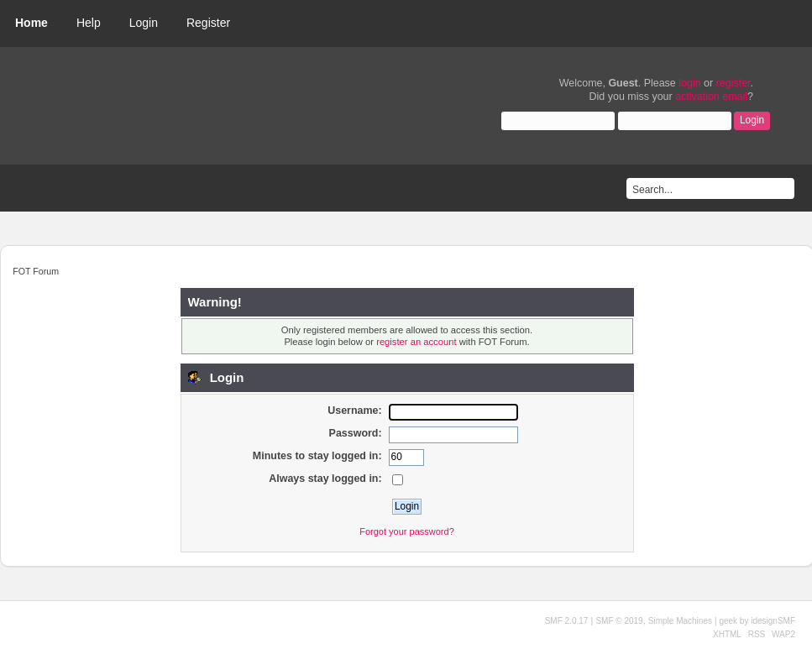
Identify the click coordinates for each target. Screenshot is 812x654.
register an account (416, 342)
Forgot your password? (407, 531)
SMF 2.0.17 (567, 621)
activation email (711, 97)
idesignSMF (773, 621)
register (733, 83)
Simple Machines (680, 621)
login (689, 83)
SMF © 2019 (619, 621)
